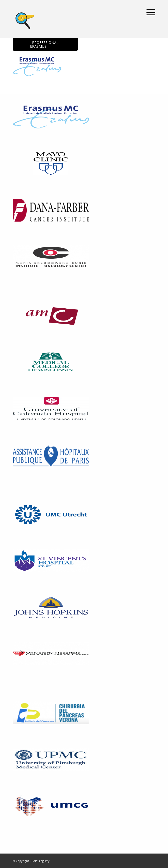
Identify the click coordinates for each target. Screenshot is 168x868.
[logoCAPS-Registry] (70, 20)
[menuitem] (148, 12)
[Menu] (148, 12)
